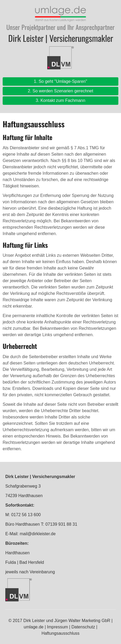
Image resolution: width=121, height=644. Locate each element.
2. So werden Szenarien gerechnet (60, 91)
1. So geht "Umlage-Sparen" (61, 81)
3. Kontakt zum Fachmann (61, 100)
